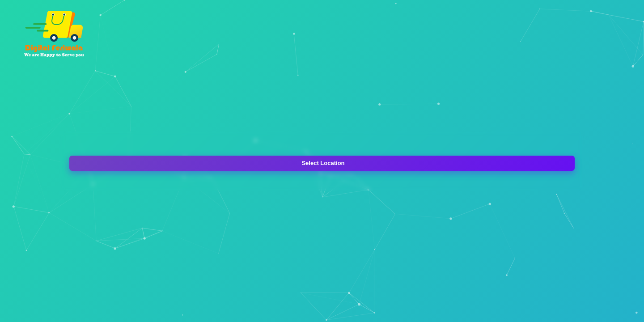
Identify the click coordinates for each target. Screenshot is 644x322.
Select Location (323, 163)
